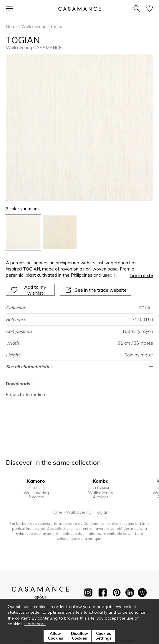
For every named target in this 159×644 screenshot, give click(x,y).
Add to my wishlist (28, 290)
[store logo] (79, 9)
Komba (101, 481)
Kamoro (36, 481)
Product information (25, 394)
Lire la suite (141, 275)
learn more (35, 624)
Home (12, 26)
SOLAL (146, 308)
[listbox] (79, 232)
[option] (23, 232)
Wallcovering (34, 26)
